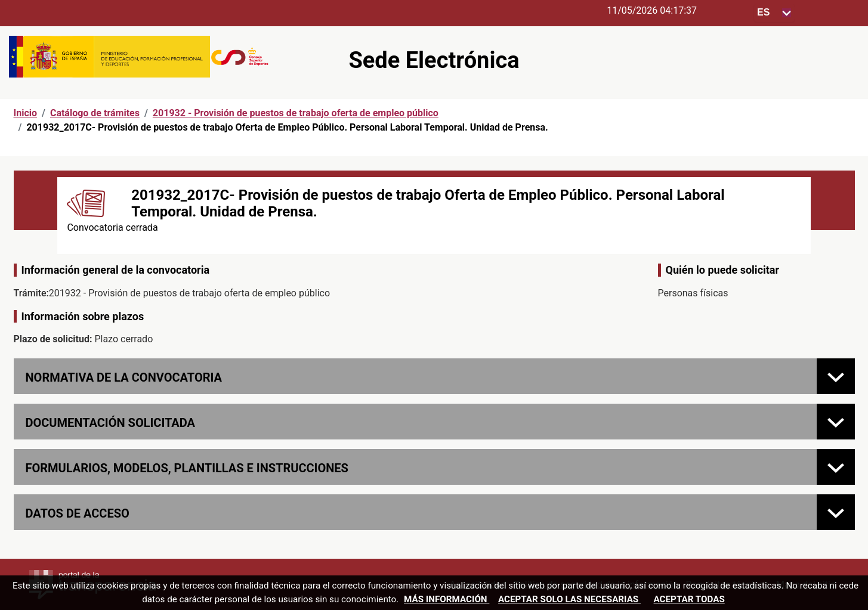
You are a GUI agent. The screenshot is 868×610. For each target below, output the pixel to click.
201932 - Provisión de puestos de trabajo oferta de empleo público (296, 113)
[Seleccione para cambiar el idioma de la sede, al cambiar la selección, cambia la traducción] (774, 13)
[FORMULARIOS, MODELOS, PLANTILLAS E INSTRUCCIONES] (836, 467)
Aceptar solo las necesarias (569, 599)
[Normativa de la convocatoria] (836, 376)
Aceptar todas (689, 599)
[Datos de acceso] (836, 512)
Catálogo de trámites (95, 113)
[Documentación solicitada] (836, 422)
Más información (447, 599)
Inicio (25, 113)
